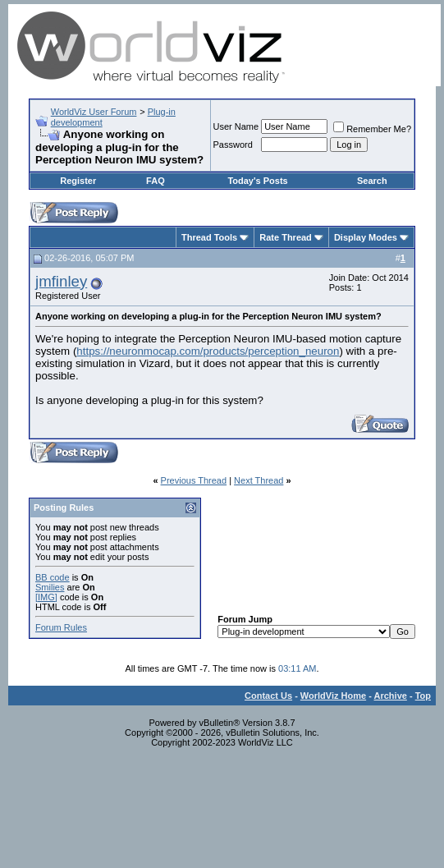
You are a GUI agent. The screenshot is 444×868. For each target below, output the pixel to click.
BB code (53, 577)
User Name (236, 126)
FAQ (156, 181)
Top (423, 696)
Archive (391, 696)
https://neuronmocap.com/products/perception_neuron (208, 351)
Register (78, 181)
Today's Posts (257, 181)
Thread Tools (209, 237)
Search (372, 181)
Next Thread (259, 480)
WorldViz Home (333, 696)
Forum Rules (61, 627)
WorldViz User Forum (94, 112)
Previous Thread (194, 480)
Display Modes (366, 237)
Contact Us (268, 696)
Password (233, 145)
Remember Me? (372, 129)
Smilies (50, 587)
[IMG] (46, 597)
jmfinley (61, 281)
